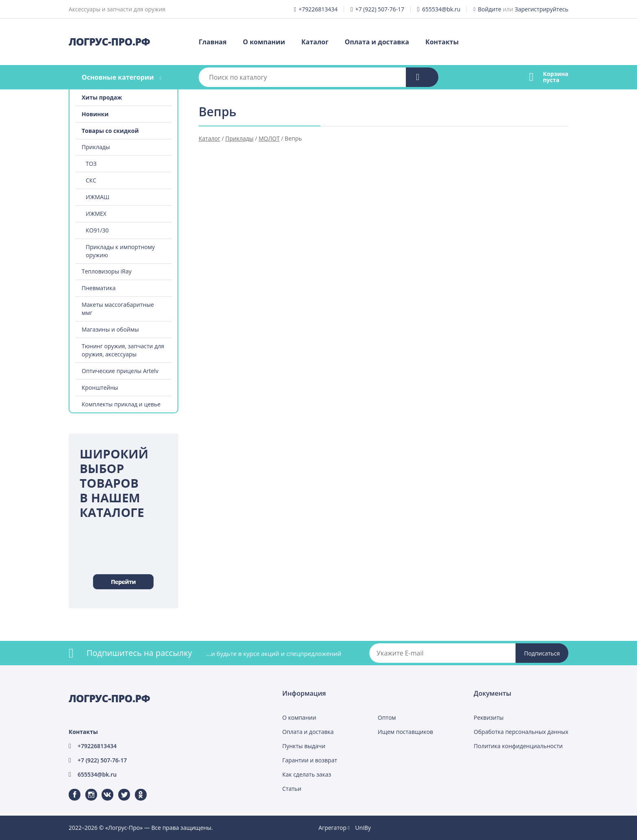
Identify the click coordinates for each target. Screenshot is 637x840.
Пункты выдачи (304, 746)
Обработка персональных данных (521, 732)
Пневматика (99, 288)
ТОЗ (91, 164)
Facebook (69, 789)
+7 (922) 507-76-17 (380, 9)
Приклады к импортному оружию (120, 251)
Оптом (387, 717)
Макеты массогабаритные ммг (118, 309)
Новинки (95, 114)
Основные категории (118, 77)
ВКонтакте (103, 789)
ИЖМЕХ (96, 214)
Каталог (315, 42)
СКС (91, 180)
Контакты (442, 42)
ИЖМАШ (97, 197)
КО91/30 (97, 230)
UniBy (363, 828)
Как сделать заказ (307, 774)
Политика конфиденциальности (518, 746)
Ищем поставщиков (405, 732)
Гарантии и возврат (310, 760)
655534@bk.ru (441, 9)
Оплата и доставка (377, 42)
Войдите (490, 9)
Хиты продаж (102, 97)
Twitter (119, 789)
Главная (213, 42)
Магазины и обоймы (110, 329)
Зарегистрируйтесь (542, 9)
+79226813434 (318, 9)
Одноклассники (136, 789)
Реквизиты (489, 717)
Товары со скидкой (110, 131)
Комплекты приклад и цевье (121, 404)
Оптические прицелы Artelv (120, 371)
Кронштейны (100, 387)
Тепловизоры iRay (107, 271)
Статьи (292, 789)
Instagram (86, 789)
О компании (264, 42)
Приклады (96, 147)
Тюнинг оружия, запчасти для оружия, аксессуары (123, 350)
